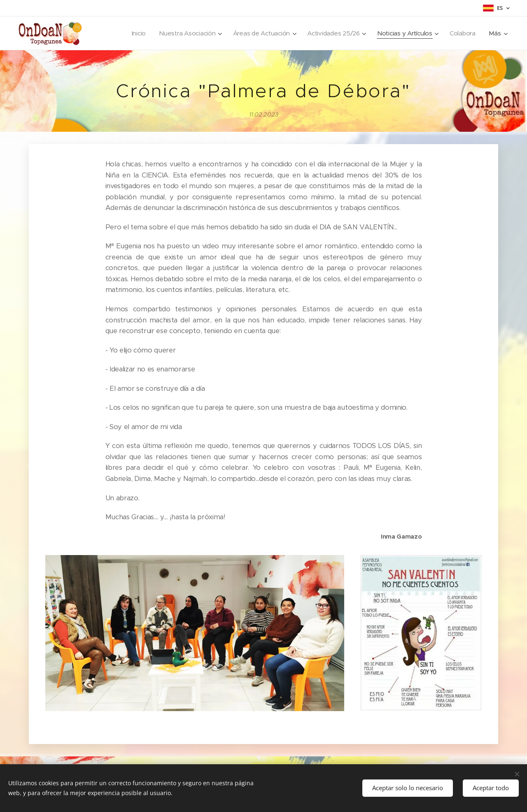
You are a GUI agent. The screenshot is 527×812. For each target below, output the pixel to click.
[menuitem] (132, 33)
